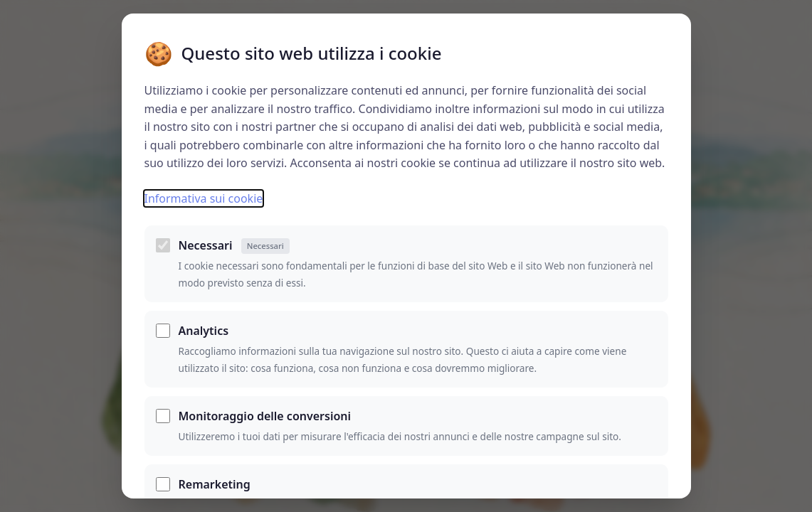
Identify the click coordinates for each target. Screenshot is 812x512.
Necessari (234, 246)
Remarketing (215, 484)
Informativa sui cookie (204, 198)
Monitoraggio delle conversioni (265, 416)
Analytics (204, 331)
